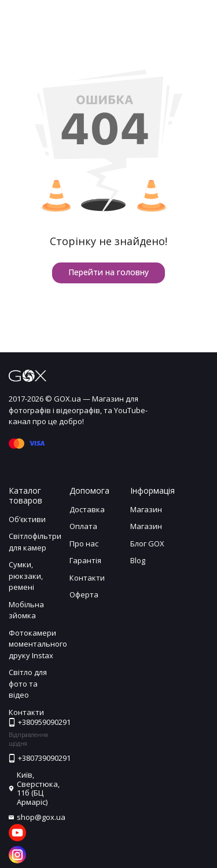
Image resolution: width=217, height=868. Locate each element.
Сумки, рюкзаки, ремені (26, 576)
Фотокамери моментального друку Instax (38, 644)
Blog (138, 560)
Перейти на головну (108, 272)
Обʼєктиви (27, 519)
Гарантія (85, 560)
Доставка (87, 509)
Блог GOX (147, 544)
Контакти (87, 578)
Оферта (84, 595)
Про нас (84, 544)
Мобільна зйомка (26, 610)
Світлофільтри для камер (35, 542)
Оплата (83, 526)
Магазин (146, 509)
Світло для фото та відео (28, 683)
